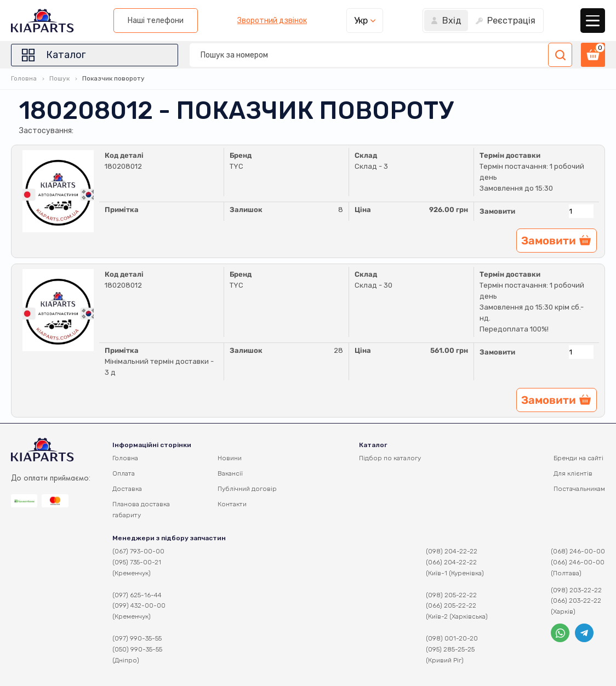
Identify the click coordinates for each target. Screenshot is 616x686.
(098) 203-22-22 (576, 590)
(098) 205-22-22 (451, 595)
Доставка (127, 489)
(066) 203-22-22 (576, 601)
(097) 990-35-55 (137, 638)
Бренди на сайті (578, 458)
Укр (361, 21)
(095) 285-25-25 (450, 649)
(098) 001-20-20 (452, 638)
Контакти (232, 504)
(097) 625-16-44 (137, 595)
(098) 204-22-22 (452, 551)
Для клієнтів (573, 473)
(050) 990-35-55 (137, 649)
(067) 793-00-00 (138, 551)
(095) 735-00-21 (137, 562)
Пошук (59, 78)
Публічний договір (247, 489)
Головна (24, 78)
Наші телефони (156, 21)
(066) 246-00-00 (578, 562)
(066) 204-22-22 (451, 562)
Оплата (124, 473)
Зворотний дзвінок (272, 21)
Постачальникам (579, 489)
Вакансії (230, 473)
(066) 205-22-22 (451, 605)
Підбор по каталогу (390, 458)
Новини (230, 458)
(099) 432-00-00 (139, 605)
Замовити (497, 211)
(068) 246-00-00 (578, 551)
